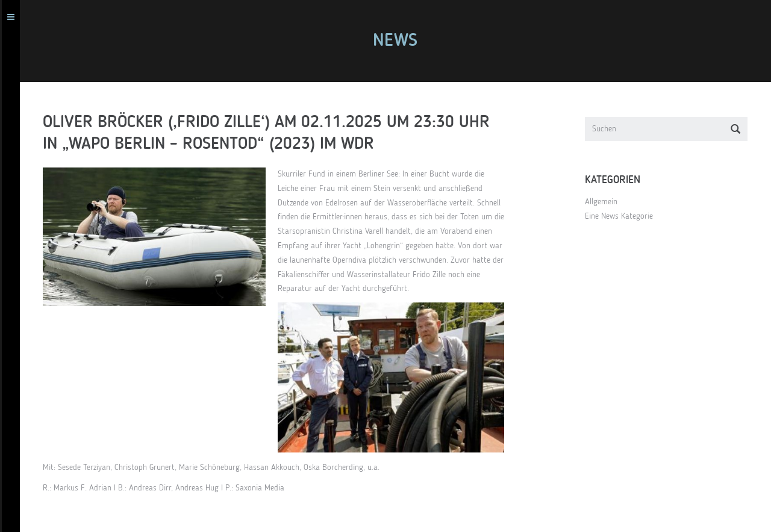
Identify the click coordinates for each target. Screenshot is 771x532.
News (401, 41)
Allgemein (607, 202)
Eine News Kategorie (624, 216)
